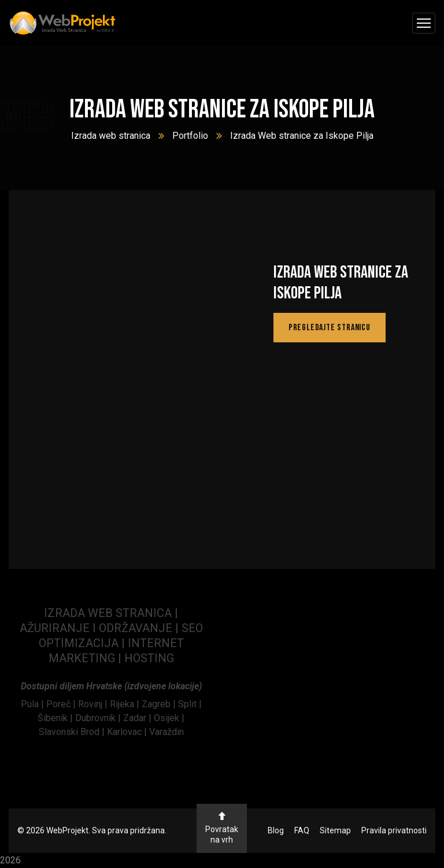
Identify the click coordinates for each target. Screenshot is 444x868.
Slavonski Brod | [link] (72, 732)
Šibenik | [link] (56, 718)
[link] (34, 704)
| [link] (120, 658)
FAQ (302, 830)
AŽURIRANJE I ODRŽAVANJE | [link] (101, 628)
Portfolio (190, 136)
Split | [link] (190, 704)
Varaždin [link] (166, 732)
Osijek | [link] (169, 718)
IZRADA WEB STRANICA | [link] (111, 613)
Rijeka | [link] (126, 704)
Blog (276, 830)
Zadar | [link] (138, 718)
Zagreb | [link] (160, 704)
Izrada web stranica (111, 136)
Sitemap (335, 830)
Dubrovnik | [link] (99, 718)
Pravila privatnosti (394, 830)
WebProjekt (67, 830)
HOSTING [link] (149, 658)
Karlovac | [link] (126, 732)
